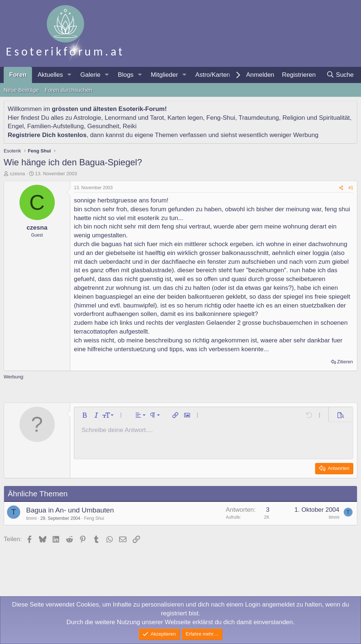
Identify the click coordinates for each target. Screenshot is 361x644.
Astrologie (87, 118)
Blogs (126, 75)
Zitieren (345, 362)
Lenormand (121, 118)
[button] (69, 75)
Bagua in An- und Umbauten (70, 510)
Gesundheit (103, 126)
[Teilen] (341, 188)
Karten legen (185, 118)
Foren (18, 75)
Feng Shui (94, 518)
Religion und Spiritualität (316, 118)
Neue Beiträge (21, 90)
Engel (16, 126)
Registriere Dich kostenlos (47, 135)
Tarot (157, 118)
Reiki (130, 126)
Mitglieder (164, 75)
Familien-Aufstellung (56, 126)
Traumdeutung (259, 118)
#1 (351, 188)
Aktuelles (50, 75)
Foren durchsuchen (69, 90)
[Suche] (340, 75)
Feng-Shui (221, 118)
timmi (31, 518)
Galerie (90, 75)
